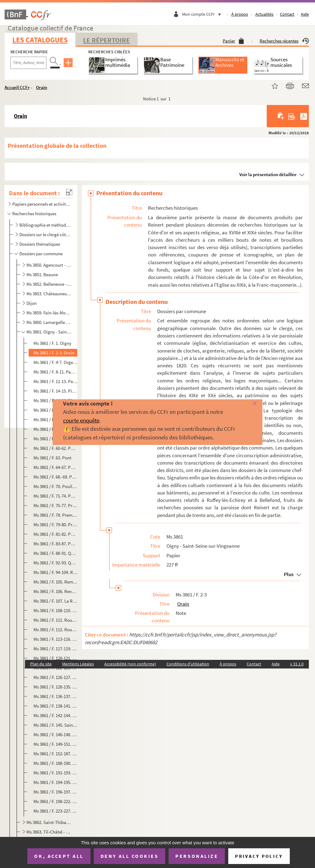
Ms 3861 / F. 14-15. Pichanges (55, 391)
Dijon (32, 303)
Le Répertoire (106, 40)
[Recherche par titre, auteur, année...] (28, 63)
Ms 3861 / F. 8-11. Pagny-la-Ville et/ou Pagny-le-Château (55, 372)
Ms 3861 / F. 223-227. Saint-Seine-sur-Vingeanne (55, 811)
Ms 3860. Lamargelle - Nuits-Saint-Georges (49, 322)
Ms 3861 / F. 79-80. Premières (55, 525)
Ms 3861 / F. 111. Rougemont (55, 620)
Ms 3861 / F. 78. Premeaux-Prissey (55, 515)
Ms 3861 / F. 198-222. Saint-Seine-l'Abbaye (55, 801)
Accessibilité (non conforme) (130, 664)
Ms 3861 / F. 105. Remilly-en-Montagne (55, 582)
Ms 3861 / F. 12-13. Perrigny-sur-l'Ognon (55, 381)
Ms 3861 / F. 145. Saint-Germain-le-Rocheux (55, 725)
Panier (233, 41)
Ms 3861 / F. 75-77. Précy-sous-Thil (55, 505)
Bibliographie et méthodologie (45, 225)
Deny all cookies (130, 856)
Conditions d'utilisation (188, 664)
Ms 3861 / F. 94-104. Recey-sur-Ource (55, 572)
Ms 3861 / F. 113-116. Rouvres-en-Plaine (55, 639)
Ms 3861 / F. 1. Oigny (52, 343)
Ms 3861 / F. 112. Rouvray (55, 630)
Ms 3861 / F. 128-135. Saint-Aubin (55, 687)
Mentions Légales (78, 664)
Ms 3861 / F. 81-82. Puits (55, 534)
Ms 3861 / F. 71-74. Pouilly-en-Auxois (55, 496)
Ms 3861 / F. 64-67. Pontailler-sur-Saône (55, 467)
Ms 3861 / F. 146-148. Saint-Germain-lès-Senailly (55, 735)
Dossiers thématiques (40, 244)
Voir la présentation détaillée (268, 174)
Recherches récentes (284, 41)
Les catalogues (40, 40)
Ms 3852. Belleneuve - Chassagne (49, 284)
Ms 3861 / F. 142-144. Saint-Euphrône (55, 715)
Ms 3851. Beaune (42, 275)
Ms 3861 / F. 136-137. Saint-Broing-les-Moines (55, 696)
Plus (289, 574)
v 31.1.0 (297, 664)
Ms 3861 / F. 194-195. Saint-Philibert (55, 782)
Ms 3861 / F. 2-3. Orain (54, 353)
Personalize (197, 856)
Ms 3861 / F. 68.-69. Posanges (55, 477)
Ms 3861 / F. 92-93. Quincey (55, 563)
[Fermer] (248, 404)
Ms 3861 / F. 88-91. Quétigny (55, 553)
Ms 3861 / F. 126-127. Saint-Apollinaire (55, 677)
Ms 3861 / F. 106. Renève (55, 591)
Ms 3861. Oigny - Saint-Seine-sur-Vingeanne (49, 332)
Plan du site (41, 664)
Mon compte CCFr (203, 14)
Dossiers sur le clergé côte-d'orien (45, 234)
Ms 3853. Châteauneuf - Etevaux (49, 294)
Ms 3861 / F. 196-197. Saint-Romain (55, 792)
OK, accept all (59, 856)
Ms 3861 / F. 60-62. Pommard (55, 448)
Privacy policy (259, 856)
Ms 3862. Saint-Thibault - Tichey (49, 822)
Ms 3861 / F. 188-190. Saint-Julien (55, 763)
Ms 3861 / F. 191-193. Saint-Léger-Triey (55, 773)
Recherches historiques (34, 214)
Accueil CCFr (17, 87)
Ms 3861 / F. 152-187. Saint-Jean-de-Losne (55, 754)
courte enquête (81, 420)
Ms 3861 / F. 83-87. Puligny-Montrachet (55, 544)
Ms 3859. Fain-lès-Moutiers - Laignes (49, 313)
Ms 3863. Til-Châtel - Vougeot (49, 832)
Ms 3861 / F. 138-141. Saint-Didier (55, 706)
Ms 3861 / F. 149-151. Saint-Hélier (55, 744)
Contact (287, 14)
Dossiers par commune (41, 254)
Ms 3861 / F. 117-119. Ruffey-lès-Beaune (55, 649)
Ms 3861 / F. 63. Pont (52, 458)
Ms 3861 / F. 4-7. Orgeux (55, 362)
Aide (305, 14)
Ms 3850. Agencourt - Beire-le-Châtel (49, 265)
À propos (240, 14)
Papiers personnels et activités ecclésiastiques (41, 204)
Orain (42, 87)
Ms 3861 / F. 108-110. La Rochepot (55, 610)
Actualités (264, 14)
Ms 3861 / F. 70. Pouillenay (55, 486)
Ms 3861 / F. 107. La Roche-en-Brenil (55, 601)
